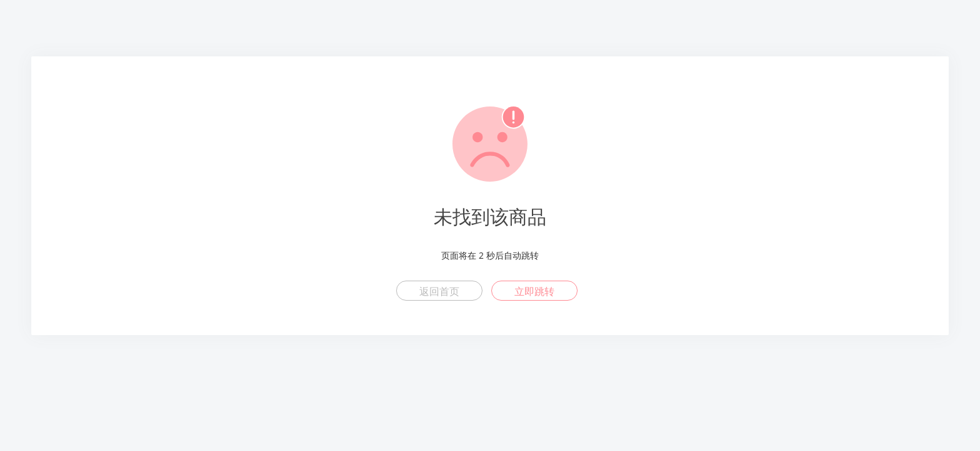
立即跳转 (534, 291)
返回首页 (439, 291)
